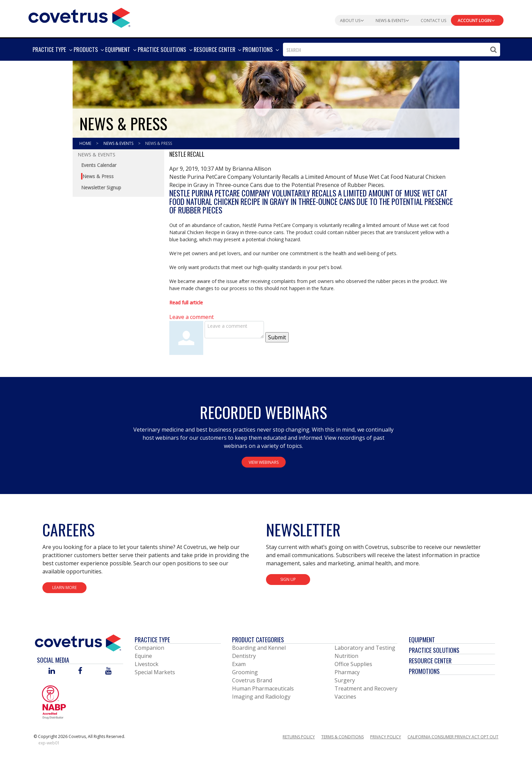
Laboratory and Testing (365, 648)
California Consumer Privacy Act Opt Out (453, 737)
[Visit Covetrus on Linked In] (52, 671)
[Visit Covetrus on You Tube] (108, 671)
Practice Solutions (434, 650)
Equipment (422, 640)
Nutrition (346, 656)
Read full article (186, 302)
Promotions (424, 671)
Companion (149, 648)
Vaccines (345, 697)
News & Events (119, 143)
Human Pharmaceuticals (263, 688)
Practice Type (152, 640)
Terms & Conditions (343, 737)
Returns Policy (299, 737)
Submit (277, 337)
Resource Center (430, 661)
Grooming (245, 672)
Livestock (147, 664)
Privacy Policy (386, 737)
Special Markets (155, 672)
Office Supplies (353, 664)
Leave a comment (192, 317)
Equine (143, 656)
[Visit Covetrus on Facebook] (80, 671)
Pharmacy (347, 672)
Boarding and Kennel (259, 648)
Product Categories (258, 640)
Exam (239, 664)
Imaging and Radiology (261, 697)
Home (86, 143)
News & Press (159, 143)
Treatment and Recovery (366, 688)
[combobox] (392, 50)
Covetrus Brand (252, 680)
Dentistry (244, 656)
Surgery (345, 680)
